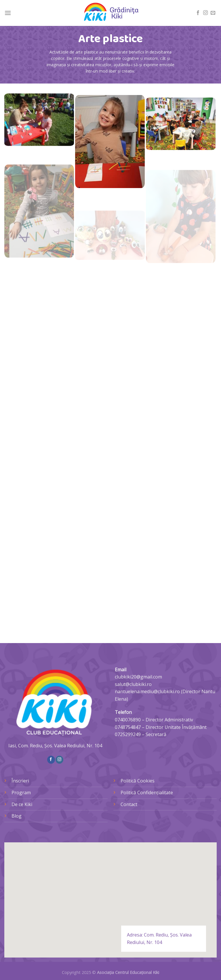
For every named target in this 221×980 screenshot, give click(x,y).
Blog (17, 816)
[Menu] (8, 13)
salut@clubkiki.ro (133, 684)
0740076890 (128, 720)
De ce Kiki (22, 804)
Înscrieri (20, 781)
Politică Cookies (138, 781)
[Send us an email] (213, 13)
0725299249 (128, 734)
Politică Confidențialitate (147, 793)
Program (21, 793)
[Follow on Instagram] (205, 13)
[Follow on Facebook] (198, 13)
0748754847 (128, 727)
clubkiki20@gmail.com (138, 677)
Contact (129, 804)
